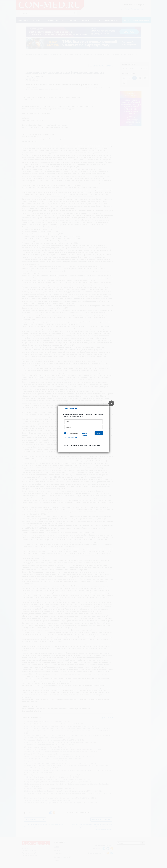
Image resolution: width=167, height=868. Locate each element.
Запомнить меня (72, 433)
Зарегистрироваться (71, 437)
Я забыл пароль (85, 434)
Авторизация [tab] (71, 408)
